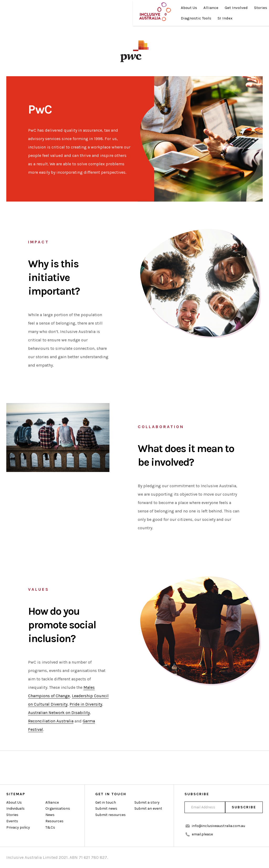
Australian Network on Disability (59, 713)
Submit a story (147, 802)
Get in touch (106, 802)
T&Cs (50, 828)
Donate (214, 13)
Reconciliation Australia (51, 721)
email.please (202, 834)
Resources (59, 18)
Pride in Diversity (86, 704)
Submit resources (110, 815)
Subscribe (244, 807)
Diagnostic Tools (90, 18)
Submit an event (148, 809)
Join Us (251, 13)
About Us (57, 8)
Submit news (106, 809)
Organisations (58, 809)
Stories (129, 8)
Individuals (15, 809)
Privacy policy (18, 828)
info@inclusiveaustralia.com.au (218, 826)
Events (12, 821)
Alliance (79, 8)
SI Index (119, 18)
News (147, 8)
